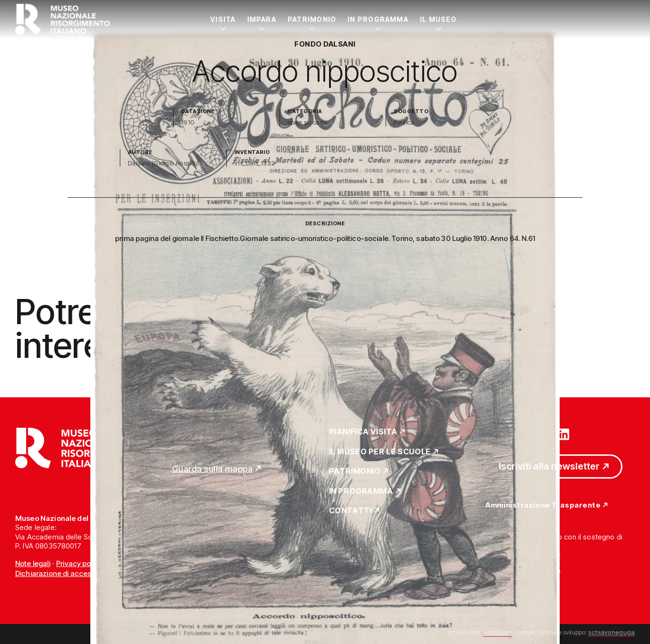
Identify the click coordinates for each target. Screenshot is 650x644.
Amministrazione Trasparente (543, 505)
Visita (223, 19)
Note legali (33, 563)
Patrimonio (312, 19)
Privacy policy (79, 563)
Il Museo (438, 19)
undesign (497, 632)
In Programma (378, 19)
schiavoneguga (611, 632)
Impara (262, 19)
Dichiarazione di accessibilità (64, 573)
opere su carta (308, 122)
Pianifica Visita (364, 432)
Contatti (351, 511)
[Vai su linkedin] (563, 433)
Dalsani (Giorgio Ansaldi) (164, 163)
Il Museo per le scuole (380, 452)
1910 (188, 122)
